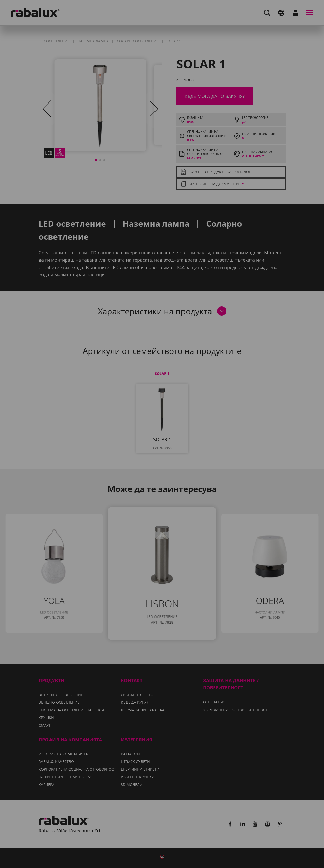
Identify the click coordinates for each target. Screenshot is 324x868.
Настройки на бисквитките (115, 460)
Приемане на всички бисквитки (162, 473)
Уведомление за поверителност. (132, 445)
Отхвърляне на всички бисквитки (201, 460)
